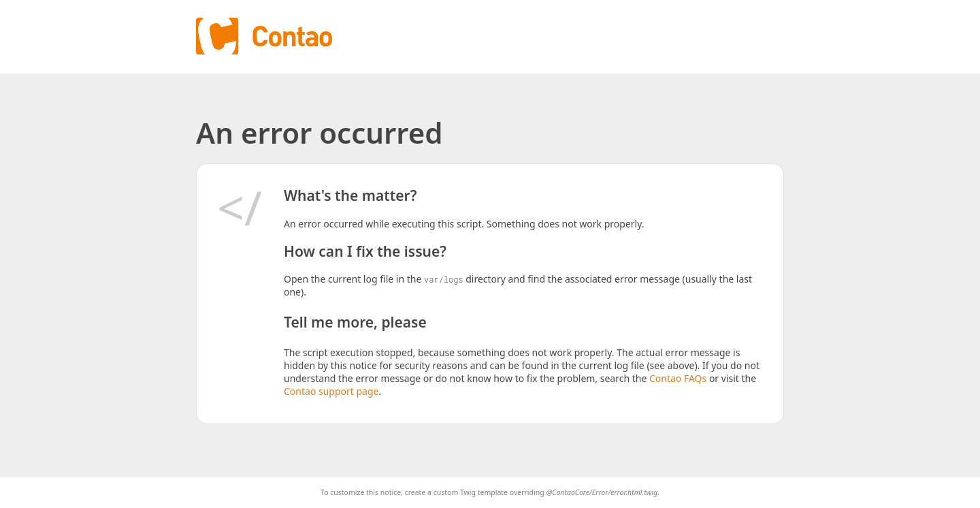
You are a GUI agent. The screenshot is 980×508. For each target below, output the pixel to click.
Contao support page (331, 391)
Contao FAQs (678, 378)
